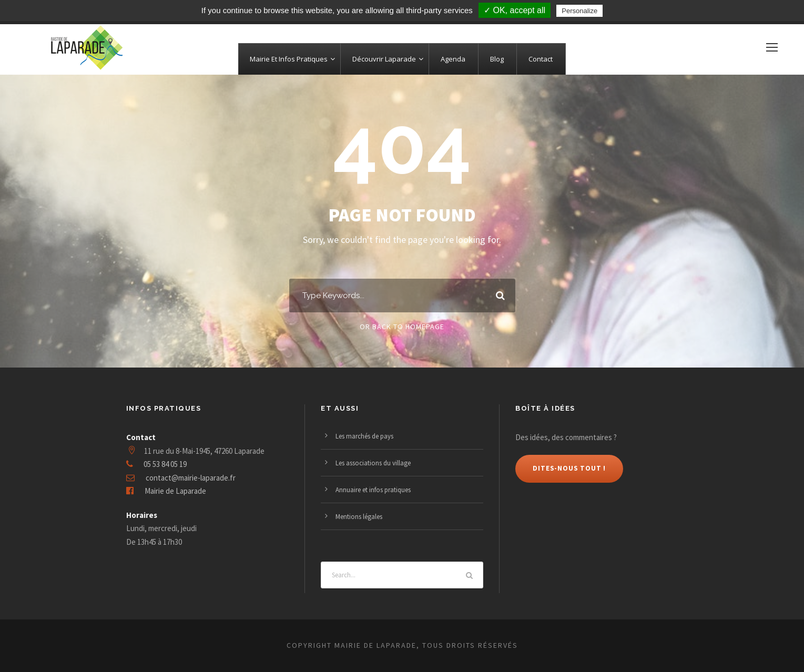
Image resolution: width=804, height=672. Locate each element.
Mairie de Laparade (175, 491)
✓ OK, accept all (515, 10)
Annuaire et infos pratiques (373, 490)
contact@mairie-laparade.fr (191, 478)
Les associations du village (373, 463)
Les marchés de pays (364, 436)
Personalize (579, 11)
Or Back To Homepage (402, 327)
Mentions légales (359, 517)
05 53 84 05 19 (165, 464)
